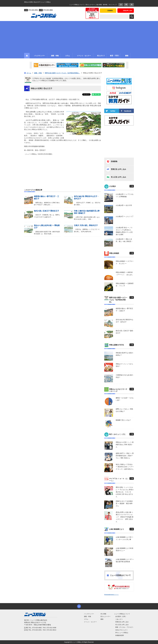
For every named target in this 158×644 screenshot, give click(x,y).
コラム (86, 619)
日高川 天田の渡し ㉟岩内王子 (86, 225)
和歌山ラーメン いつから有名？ (124, 365)
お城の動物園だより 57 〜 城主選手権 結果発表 (125, 560)
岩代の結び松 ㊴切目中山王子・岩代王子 (124, 321)
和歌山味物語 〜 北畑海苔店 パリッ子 (125, 285)
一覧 (132, 186)
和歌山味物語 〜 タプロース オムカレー (125, 262)
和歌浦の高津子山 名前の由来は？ (124, 354)
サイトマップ (113, 5)
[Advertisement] (79, 36)
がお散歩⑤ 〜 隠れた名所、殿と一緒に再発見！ (124, 240)
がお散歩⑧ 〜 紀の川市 (124, 205)
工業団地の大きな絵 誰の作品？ (124, 376)
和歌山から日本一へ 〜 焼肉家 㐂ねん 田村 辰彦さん (125, 445)
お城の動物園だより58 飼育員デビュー (124, 549)
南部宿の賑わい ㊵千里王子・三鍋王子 (124, 310)
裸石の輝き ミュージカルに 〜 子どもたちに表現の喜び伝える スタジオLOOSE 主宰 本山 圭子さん (125, 492)
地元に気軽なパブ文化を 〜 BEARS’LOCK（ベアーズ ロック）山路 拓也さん (125, 467)
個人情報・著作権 (102, 5)
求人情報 (103, 614)
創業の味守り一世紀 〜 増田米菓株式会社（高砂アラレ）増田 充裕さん (125, 456)
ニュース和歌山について (77, 5)
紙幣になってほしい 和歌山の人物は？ (124, 410)
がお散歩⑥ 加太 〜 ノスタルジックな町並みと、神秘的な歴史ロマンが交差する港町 (124, 231)
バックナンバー (89, 614)
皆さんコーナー (90, 5)
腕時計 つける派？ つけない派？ (125, 399)
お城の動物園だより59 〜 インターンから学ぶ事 (124, 538)
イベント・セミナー (90, 622)
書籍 (102, 619)
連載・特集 (88, 616)
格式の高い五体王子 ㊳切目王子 (47, 211)
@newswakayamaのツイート (111, 595)
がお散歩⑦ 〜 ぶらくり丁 (125, 216)
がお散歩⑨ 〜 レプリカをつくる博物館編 (125, 195)
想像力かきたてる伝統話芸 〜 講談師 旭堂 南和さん (124, 503)
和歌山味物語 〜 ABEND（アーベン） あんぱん (124, 273)
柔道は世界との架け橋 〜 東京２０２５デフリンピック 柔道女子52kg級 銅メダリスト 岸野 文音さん (125, 517)
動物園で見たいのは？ (123, 420)
